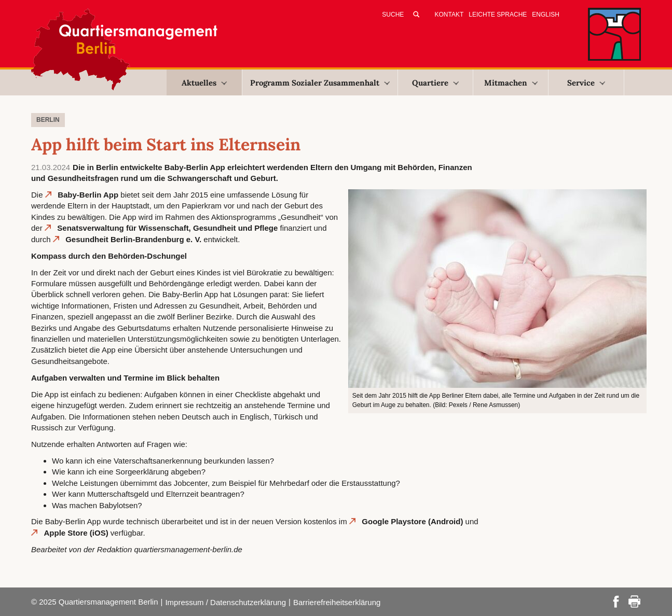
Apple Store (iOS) (76, 533)
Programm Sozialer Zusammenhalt (320, 83)
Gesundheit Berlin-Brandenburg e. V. (133, 239)
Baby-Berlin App (88, 195)
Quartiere (435, 83)
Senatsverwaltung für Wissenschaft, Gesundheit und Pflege (167, 228)
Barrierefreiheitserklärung (337, 602)
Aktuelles (204, 83)
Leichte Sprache (498, 15)
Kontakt (449, 15)
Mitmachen (511, 83)
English (546, 15)
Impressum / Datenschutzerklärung (225, 602)
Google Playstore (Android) (412, 521)
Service (586, 83)
